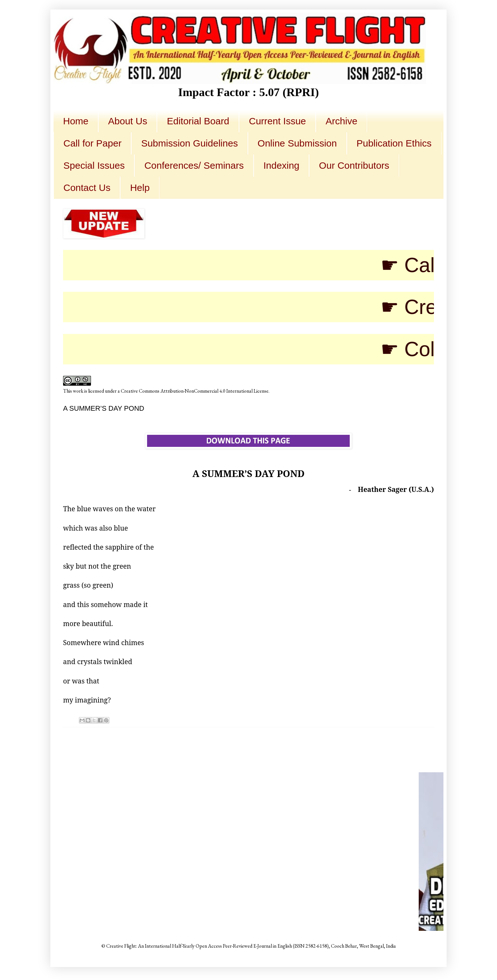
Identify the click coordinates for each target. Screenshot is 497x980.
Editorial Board (198, 121)
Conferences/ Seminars (194, 165)
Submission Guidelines (189, 143)
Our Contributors (354, 165)
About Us (128, 121)
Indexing (281, 165)
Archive (341, 121)
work (78, 391)
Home (76, 121)
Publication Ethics (394, 143)
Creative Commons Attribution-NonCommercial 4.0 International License (195, 391)
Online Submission (297, 143)
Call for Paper (92, 143)
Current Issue (277, 121)
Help (140, 188)
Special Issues (94, 165)
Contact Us (87, 188)
